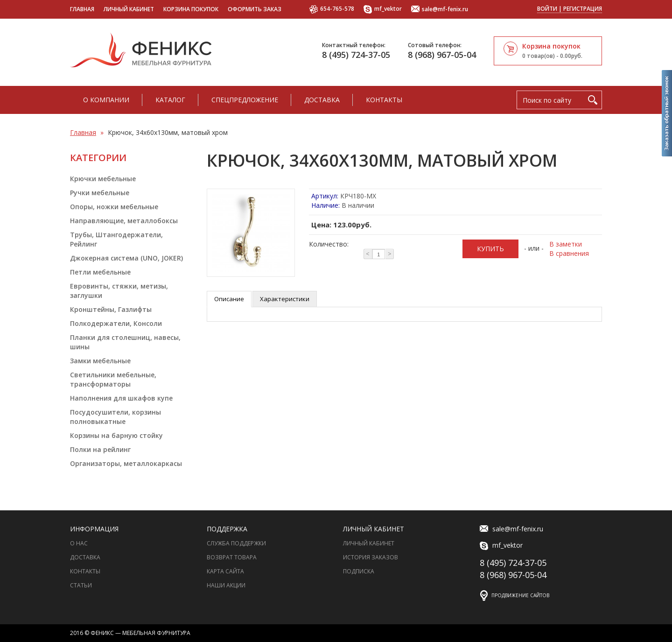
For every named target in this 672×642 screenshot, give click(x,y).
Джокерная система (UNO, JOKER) (126, 258)
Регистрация (583, 9)
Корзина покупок (191, 9)
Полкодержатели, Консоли (116, 323)
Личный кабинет (129, 9)
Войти (547, 9)
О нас (79, 543)
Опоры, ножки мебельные (114, 207)
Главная (82, 9)
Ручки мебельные (100, 193)
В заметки (566, 244)
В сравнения (569, 253)
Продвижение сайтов (520, 595)
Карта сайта (225, 571)
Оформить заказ (255, 9)
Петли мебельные (100, 272)
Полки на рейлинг (100, 449)
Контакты (384, 100)
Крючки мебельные (103, 179)
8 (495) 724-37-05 (356, 55)
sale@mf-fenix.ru (440, 10)
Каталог (170, 100)
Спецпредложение (245, 100)
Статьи (81, 585)
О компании (106, 100)
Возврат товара (232, 557)
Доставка (322, 100)
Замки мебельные (100, 361)
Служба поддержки (236, 543)
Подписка (359, 571)
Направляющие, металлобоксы (124, 221)
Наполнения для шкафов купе (121, 398)
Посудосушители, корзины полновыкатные (115, 417)
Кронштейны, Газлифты (111, 309)
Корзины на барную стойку (116, 435)
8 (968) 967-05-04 (442, 55)
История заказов (371, 557)
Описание (229, 299)
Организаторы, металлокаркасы (126, 463)
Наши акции (226, 585)
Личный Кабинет (369, 543)
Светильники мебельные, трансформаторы (113, 379)
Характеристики (285, 299)
